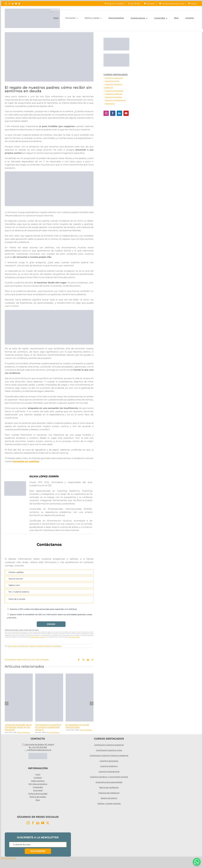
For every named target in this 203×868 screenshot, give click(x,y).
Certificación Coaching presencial (109, 745)
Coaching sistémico (114, 94)
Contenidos (38, 787)
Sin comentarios (24, 732)
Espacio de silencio (109, 798)
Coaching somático (113, 97)
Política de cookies (38, 797)
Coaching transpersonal (115, 100)
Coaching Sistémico (44, 646)
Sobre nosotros (38, 781)
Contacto (38, 778)
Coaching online (112, 81)
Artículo (25, 646)
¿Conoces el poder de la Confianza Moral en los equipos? (18, 727)
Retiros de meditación (109, 787)
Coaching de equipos (114, 91)
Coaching (32, 646)
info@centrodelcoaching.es (38, 637)
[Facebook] (113, 113)
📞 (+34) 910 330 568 (38, 747)
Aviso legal (38, 790)
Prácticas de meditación (109, 793)
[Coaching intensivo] (49, 311)
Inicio (38, 774)
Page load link (9, 858)
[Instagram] (106, 113)
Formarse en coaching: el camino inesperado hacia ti (48, 727)
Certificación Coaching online (109, 750)
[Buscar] (52, 12)
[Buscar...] (61, 10)
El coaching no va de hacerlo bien (77, 726)
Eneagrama (110, 104)
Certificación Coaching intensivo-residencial (109, 755)
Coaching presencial (114, 78)
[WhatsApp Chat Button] (197, 862)
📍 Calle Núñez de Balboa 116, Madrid (38, 744)
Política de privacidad (74, 637)
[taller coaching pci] (49, 172)
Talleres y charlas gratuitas (109, 803)
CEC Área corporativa (38, 784)
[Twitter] (48, 823)
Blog (38, 800)
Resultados (57, 646)
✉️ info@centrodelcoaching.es (38, 750)
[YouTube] (126, 113)
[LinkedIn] (119, 113)
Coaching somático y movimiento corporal (109, 777)
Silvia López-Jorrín (15, 646)
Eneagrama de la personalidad (109, 782)
